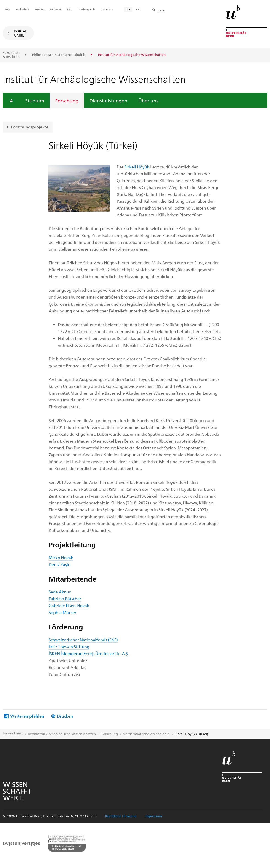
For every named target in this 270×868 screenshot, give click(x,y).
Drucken (65, 716)
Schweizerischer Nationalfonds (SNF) (83, 640)
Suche (161, 10)
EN (138, 9)
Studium (35, 100)
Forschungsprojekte (30, 127)
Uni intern (107, 9)
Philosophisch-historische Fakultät (59, 55)
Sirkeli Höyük (137, 167)
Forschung (67, 100)
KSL (70, 9)
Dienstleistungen (108, 100)
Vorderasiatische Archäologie (146, 734)
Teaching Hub (86, 9)
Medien (40, 9)
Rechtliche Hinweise (121, 816)
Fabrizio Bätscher (65, 599)
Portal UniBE (21, 33)
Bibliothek (23, 9)
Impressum (153, 816)
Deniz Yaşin (60, 564)
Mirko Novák (61, 557)
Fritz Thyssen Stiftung (69, 646)
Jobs (8, 9)
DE (128, 9)
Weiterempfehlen (27, 716)
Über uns (148, 100)
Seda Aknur (60, 592)
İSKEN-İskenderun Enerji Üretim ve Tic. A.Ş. (89, 653)
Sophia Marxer (63, 612)
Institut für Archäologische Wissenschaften (62, 734)
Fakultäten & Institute (11, 55)
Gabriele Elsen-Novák (69, 605)
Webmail (56, 9)
